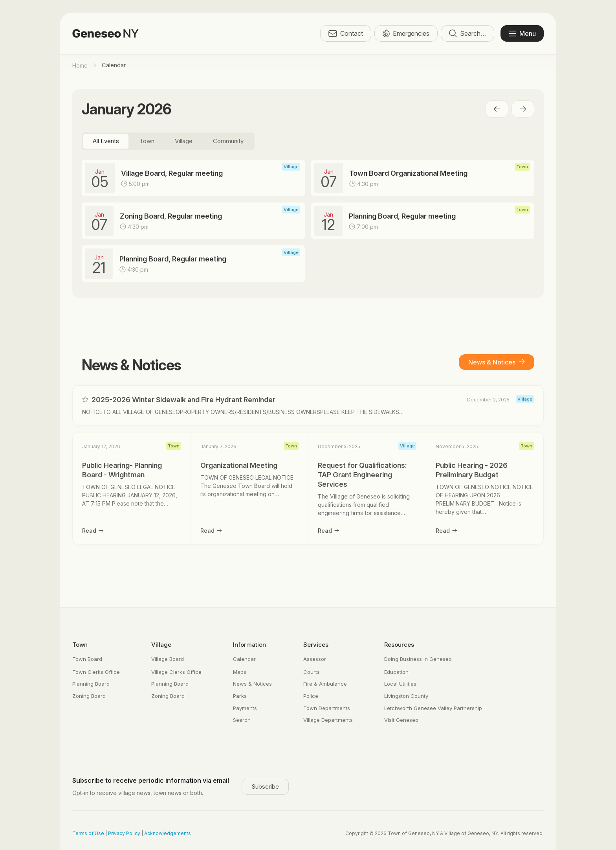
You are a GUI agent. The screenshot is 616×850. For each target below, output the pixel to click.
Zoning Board (89, 696)
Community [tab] (228, 141)
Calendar (244, 659)
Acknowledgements (168, 833)
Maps (240, 672)
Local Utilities (400, 684)
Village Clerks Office (176, 672)
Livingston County (406, 696)
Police (311, 696)
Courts (312, 672)
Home (80, 65)
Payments (245, 708)
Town (80, 645)
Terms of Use (88, 833)
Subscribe (265, 787)
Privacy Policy (124, 833)
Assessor (315, 659)
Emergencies (406, 33)
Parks (240, 696)
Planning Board (91, 684)
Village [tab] (184, 141)
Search (242, 720)
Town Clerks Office (96, 672)
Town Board (87, 659)
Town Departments (327, 708)
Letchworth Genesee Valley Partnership (433, 708)
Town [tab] (147, 141)
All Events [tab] (106, 141)
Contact (346, 33)
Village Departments (328, 720)
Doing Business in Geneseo (418, 659)
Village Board (168, 659)
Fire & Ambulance (325, 684)
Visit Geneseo (401, 720)
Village (161, 645)
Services (316, 645)
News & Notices (497, 362)
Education (396, 672)
